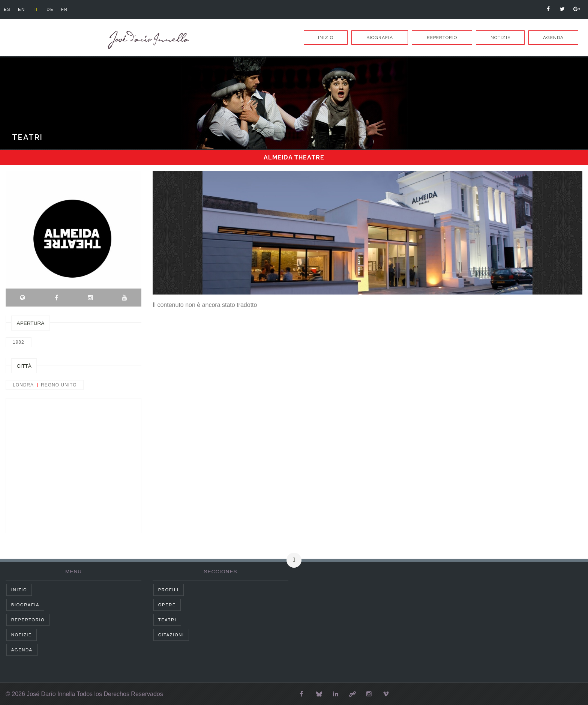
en (24, 9)
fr (72, 9)
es (8, 9)
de (56, 9)
